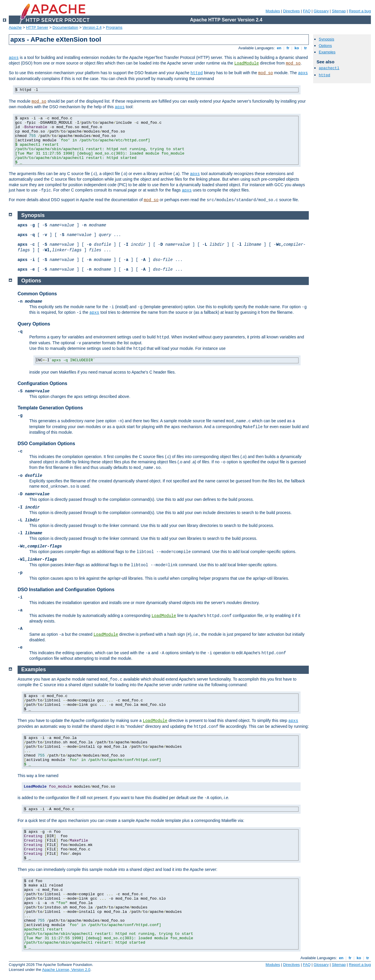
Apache (15, 27)
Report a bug (360, 11)
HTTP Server (37, 27)
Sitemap (339, 11)
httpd (197, 73)
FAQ (307, 11)
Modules (273, 11)
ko (297, 48)
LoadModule (247, 63)
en (279, 48)
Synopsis (327, 39)
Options (325, 46)
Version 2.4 (92, 27)
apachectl (329, 68)
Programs (114, 27)
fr (288, 48)
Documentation (65, 27)
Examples (327, 52)
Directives (291, 11)
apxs (14, 58)
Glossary (321, 11)
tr (306, 48)
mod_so (293, 63)
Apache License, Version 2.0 (66, 970)
